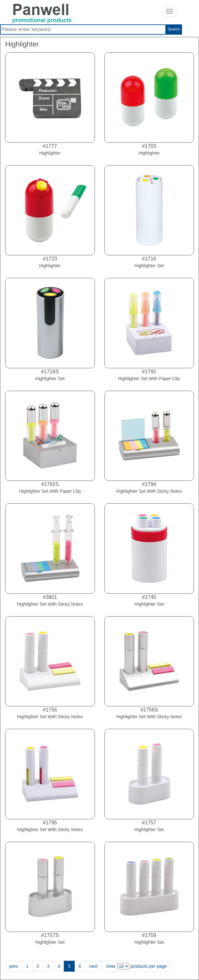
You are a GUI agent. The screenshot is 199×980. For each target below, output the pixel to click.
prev (14, 966)
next (93, 966)
